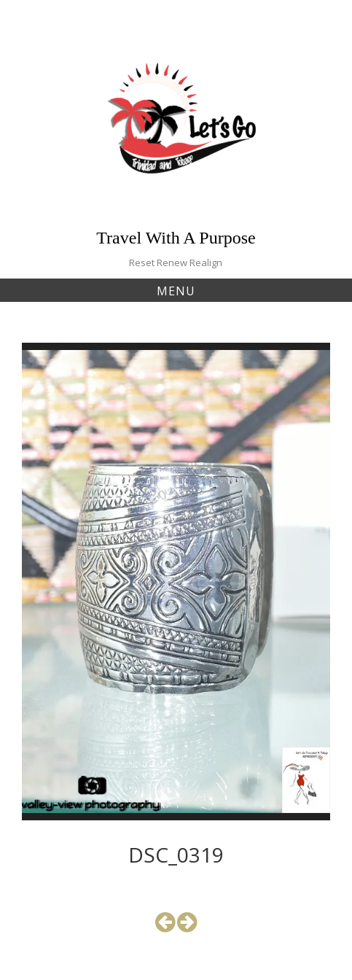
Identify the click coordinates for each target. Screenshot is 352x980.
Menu (176, 291)
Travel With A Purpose (176, 238)
